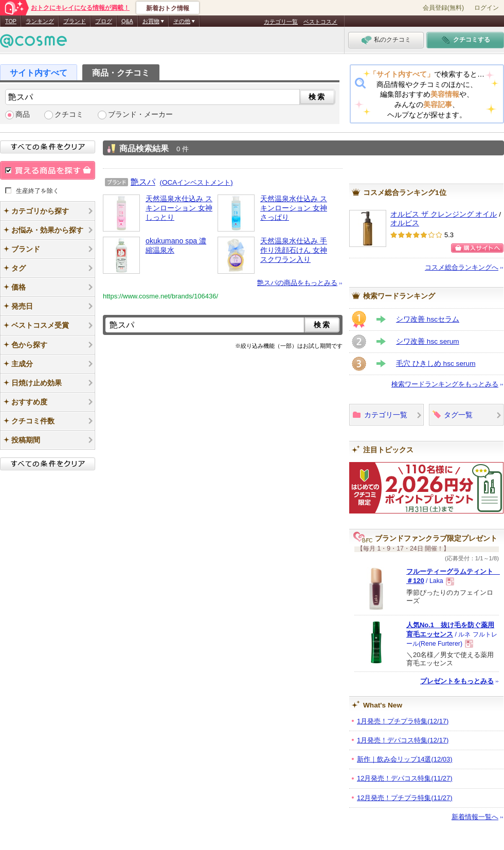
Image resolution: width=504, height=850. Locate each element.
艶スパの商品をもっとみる (297, 283)
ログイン (487, 8)
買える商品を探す (48, 170)
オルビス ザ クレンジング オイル (444, 214)
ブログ (104, 21)
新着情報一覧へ (475, 817)
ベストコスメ (320, 22)
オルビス (405, 223)
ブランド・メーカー (140, 114)
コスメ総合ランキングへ (462, 267)
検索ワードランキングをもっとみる (445, 384)
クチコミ (69, 114)
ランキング (40, 21)
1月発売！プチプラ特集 (403, 721)
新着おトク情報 (168, 8)
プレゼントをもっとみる (457, 681)
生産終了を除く (38, 190)
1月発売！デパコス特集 (403, 740)
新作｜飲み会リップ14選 (405, 759)
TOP (11, 21)
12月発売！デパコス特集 (405, 778)
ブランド (75, 21)
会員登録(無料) (443, 8)
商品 (23, 114)
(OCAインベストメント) (196, 182)
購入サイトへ (477, 248)
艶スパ (143, 182)
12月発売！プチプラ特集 (405, 798)
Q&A (127, 21)
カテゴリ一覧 (281, 22)
